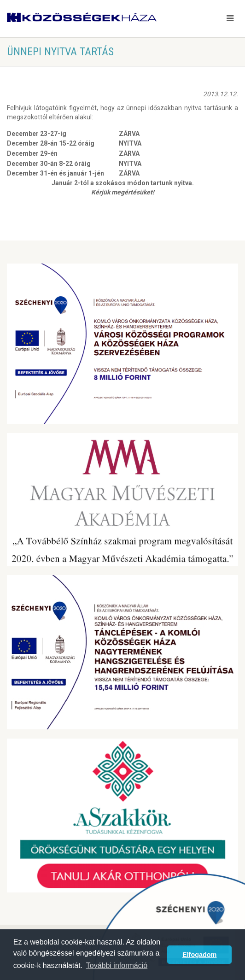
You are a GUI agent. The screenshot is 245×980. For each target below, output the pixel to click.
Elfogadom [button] (199, 955)
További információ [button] (117, 965)
